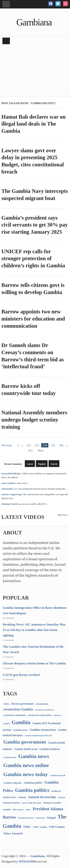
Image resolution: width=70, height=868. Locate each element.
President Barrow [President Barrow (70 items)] (26, 818)
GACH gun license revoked (21, 675)
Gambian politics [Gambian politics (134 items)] (33, 783)
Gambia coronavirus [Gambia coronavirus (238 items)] (43, 730)
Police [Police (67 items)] (28, 810)
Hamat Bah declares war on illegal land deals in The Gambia (34, 124)
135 (53, 445)
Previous (7, 445)
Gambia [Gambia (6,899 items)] (21, 722)
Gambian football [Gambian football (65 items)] (57, 775)
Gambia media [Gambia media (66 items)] (10, 757)
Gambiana (34, 22)
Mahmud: (6, 504)
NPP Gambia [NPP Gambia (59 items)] (18, 810)
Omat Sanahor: (9, 483)
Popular (42, 464)
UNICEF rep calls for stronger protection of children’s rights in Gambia (33, 258)
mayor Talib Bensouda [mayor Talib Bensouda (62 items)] (32, 803)
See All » (63, 515)
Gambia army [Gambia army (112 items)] (20, 730)
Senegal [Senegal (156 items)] (51, 818)
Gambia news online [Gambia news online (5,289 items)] (26, 765)
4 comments (8, 618)
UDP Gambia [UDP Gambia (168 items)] (57, 827)
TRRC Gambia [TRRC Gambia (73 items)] (40, 827)
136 (61, 445)
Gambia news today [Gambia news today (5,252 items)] (26, 774)
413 (30, 451)
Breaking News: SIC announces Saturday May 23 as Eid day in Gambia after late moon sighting (34, 630)
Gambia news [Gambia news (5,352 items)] (34, 756)
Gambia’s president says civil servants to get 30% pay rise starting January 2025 (35, 225)
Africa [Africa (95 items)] (7, 704)
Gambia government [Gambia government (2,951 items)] (25, 742)
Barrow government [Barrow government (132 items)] (23, 704)
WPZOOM (26, 862)
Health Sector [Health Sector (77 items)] (10, 797)
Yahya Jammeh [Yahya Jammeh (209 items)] (13, 833)
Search (54, 464)
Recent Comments (13, 464)
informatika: (8, 489)
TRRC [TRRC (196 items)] (27, 827)
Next (41, 451)
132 (29, 445)
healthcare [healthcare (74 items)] (56, 791)
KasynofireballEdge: (11, 474)
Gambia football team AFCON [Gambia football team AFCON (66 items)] (38, 735)
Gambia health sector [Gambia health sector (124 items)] (26, 749)
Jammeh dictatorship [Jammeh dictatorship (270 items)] (42, 797)
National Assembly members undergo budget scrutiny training (34, 420)
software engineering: (12, 494)
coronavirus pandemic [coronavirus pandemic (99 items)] (15, 715)
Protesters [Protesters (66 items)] (40, 818)
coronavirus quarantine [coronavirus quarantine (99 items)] (39, 715)
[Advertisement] (35, 71)
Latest (30, 464)
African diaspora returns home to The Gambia (34, 663)
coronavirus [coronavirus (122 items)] (42, 704)
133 (37, 445)
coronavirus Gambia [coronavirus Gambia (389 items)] (18, 709)
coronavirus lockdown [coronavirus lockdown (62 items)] (44, 710)
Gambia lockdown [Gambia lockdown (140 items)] (50, 749)
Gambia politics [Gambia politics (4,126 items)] (32, 790)
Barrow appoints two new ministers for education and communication (33, 319)
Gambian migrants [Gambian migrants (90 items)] (13, 783)
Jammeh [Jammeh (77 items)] (22, 797)
